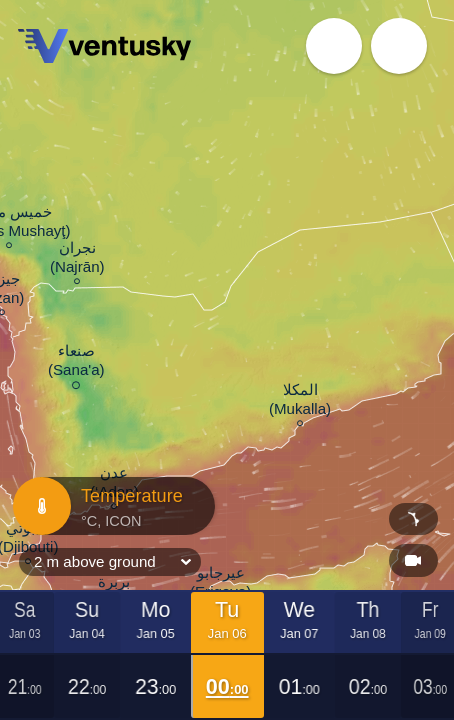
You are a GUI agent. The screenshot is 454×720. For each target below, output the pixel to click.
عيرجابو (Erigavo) (220, 585)
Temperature (111, 506)
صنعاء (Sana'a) (76, 363)
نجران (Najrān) (77, 260)
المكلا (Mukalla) (300, 402)
